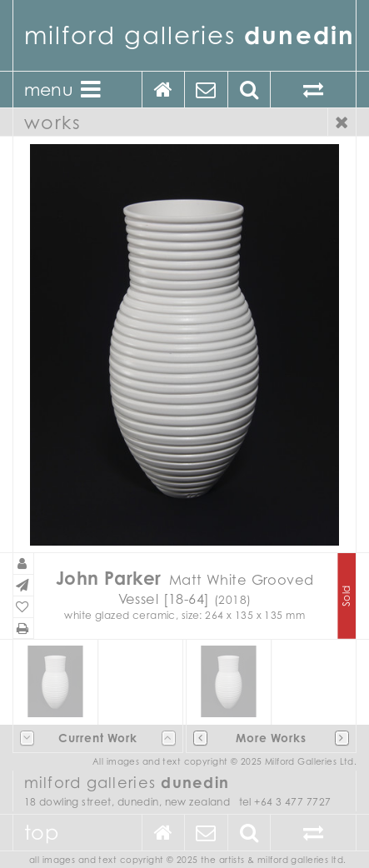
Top (41, 833)
